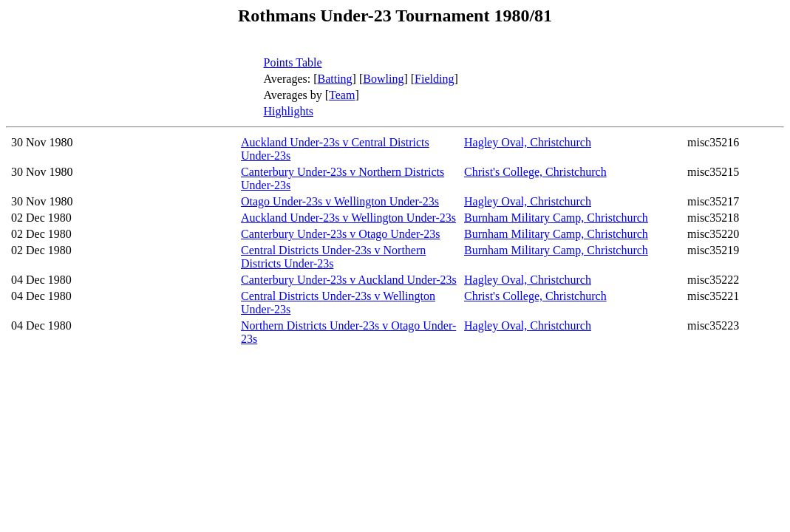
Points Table (293, 62)
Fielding (434, 79)
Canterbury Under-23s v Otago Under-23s (341, 234)
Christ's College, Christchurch (535, 172)
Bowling (383, 79)
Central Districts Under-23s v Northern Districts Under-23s (333, 257)
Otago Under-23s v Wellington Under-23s (340, 201)
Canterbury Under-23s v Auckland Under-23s (349, 280)
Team (342, 95)
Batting (335, 79)
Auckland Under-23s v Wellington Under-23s (348, 218)
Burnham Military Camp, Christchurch (556, 218)
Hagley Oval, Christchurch (528, 142)
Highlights (289, 111)
